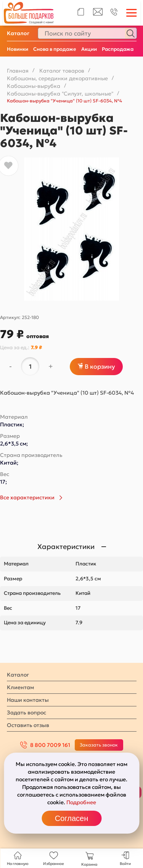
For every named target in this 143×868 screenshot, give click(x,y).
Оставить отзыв (28, 725)
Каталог (18, 33)
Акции (89, 49)
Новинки (18, 49)
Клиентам (20, 687)
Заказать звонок (99, 745)
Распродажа (118, 49)
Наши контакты (28, 700)
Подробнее (81, 802)
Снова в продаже (55, 49)
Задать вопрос (27, 713)
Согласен (71, 818)
